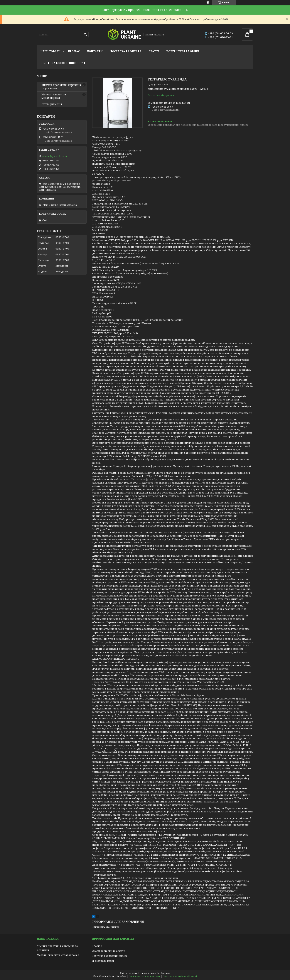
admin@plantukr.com (55, 156)
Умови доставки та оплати (108, 951)
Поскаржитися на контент (144, 976)
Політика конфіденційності (63, 63)
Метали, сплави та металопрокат (54, 96)
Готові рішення (52, 104)
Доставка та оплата (126, 51)
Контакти (95, 51)
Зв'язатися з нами (103, 961)
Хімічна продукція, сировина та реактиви (61, 87)
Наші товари (50, 51)
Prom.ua (165, 973)
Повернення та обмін (183, 51)
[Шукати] (85, 35)
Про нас (74, 51)
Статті (154, 51)
